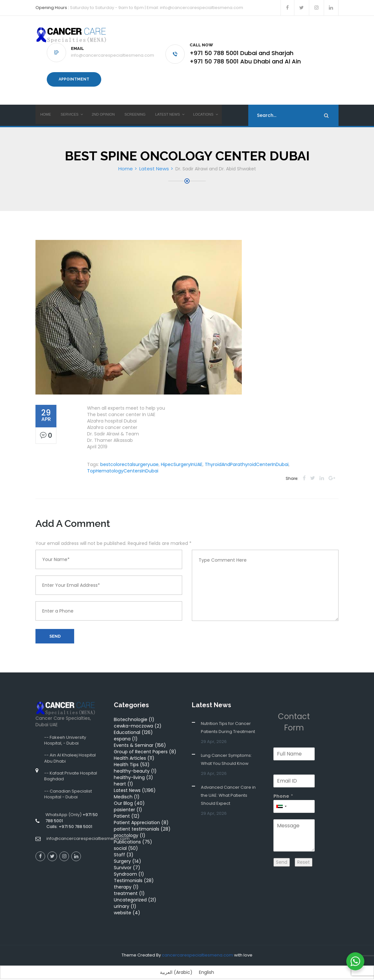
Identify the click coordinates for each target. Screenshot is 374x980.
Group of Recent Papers (141, 743)
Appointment (74, 75)
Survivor (123, 859)
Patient (122, 807)
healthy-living (129, 769)
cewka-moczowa (133, 717)
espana (122, 730)
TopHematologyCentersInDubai (123, 462)
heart (120, 775)
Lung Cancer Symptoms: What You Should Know (226, 751)
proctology (126, 827)
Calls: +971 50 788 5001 (69, 818)
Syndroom (125, 865)
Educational (127, 724)
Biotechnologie (131, 711)
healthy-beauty (132, 762)
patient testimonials (137, 820)
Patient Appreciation (137, 814)
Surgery (122, 852)
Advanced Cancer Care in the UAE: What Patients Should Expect (228, 787)
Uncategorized (130, 891)
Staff (119, 846)
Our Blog (123, 794)
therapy (123, 878)
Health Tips (126, 756)
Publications (127, 833)
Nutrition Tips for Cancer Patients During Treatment (228, 719)
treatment (126, 885)
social (120, 840)
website (123, 904)
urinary (122, 898)
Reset (304, 853)
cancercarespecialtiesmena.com (197, 946)
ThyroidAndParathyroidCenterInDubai (247, 456)
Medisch (123, 788)
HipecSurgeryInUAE (182, 456)
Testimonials (128, 872)
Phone (281, 787)
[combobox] (281, 798)
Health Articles (130, 749)
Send (55, 628)
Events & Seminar (134, 737)
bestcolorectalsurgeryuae (129, 456)
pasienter (124, 801)
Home (126, 160)
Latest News (154, 160)
